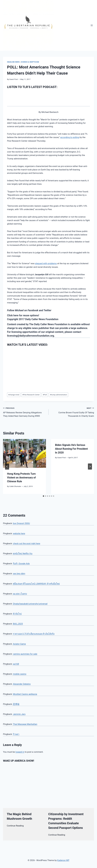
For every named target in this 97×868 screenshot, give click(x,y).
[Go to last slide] (7, 467)
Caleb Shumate (15, 486)
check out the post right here (26, 543)
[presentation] (25, 453)
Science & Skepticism (30, 62)
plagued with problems (46, 263)
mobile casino (20, 674)
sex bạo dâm (19, 574)
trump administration (58, 395)
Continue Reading (15, 826)
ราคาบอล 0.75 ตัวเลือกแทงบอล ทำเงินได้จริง (34, 634)
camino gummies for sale (25, 654)
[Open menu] (92, 25)
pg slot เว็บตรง (20, 594)
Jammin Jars (19, 714)
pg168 (16, 664)
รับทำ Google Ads (21, 563)
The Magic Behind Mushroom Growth (19, 816)
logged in (20, 752)
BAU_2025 (18, 624)
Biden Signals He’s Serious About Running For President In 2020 (71, 449)
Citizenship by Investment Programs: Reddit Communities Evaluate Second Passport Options (66, 821)
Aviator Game (19, 644)
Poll (45, 395)
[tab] (43, 496)
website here (19, 533)
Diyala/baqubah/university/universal (30, 604)
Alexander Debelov (22, 684)
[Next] (90, 467)
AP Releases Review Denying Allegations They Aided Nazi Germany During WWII (25, 412)
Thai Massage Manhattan (25, 724)
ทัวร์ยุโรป (17, 614)
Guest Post (14, 79)
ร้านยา (16, 734)
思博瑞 (16, 704)
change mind (14, 395)
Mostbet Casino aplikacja (25, 694)
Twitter (47, 310)
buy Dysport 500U (21, 523)
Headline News (13, 62)
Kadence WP (63, 860)
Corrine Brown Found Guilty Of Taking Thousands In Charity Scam (72, 412)
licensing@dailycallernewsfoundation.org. (31, 336)
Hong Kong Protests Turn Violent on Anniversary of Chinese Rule (21, 478)
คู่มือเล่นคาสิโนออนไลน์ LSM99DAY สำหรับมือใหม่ (36, 584)
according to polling (70, 137)
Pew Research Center (31, 395)
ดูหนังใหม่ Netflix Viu (23, 553)
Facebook (33, 310)
